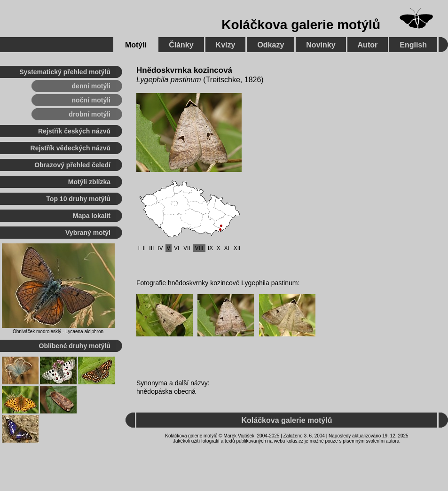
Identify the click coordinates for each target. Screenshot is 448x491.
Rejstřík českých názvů (74, 131)
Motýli (136, 45)
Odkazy (271, 45)
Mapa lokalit (92, 216)
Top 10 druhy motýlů (78, 199)
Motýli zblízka (89, 182)
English (413, 45)
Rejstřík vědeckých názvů (71, 148)
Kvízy (226, 45)
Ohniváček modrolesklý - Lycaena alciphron (58, 331)
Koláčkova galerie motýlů (301, 25)
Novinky (321, 45)
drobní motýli (90, 114)
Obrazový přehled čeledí (72, 165)
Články (181, 45)
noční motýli (91, 100)
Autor (368, 45)
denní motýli (91, 86)
